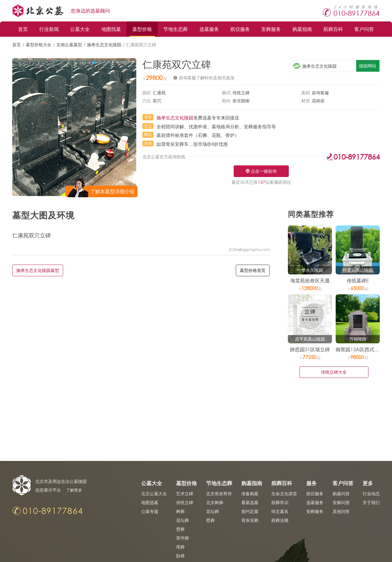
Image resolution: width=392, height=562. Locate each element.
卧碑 (180, 556)
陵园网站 (368, 66)
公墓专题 (150, 511)
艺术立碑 (185, 494)
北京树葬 (215, 502)
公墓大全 (80, 29)
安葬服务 (271, 29)
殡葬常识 (280, 502)
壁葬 (180, 529)
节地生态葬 (175, 29)
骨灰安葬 (250, 520)
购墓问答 (341, 494)
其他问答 (341, 511)
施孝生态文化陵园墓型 (38, 270)
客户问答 (364, 29)
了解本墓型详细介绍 (112, 191)
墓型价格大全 (39, 45)
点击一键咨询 (264, 171)
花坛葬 (183, 520)
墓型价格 (142, 29)
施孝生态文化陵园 (104, 45)
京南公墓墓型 (69, 45)
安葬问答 (341, 502)
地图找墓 (111, 29)
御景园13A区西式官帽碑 (362, 349)
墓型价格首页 (253, 270)
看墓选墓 (250, 502)
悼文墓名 (280, 511)
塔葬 (180, 547)
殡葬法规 (280, 520)
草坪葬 (183, 538)
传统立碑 (185, 502)
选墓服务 (209, 29)
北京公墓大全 (154, 494)
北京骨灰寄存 (219, 494)
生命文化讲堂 (284, 494)
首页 (23, 29)
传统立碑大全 (334, 372)
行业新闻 (49, 29)
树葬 (180, 511)
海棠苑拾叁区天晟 (310, 280)
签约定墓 (250, 511)
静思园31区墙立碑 (310, 349)
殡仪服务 (240, 29)
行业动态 (371, 494)
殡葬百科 (333, 29)
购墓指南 (302, 29)
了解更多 (74, 490)
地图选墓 (150, 502)
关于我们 (371, 502)
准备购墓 (250, 494)
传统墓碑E (358, 280)
